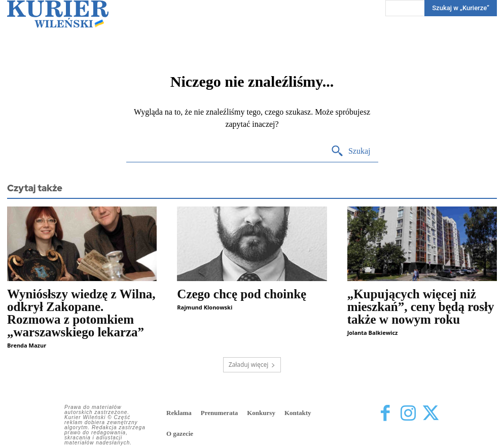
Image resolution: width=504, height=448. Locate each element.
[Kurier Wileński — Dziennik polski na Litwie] (58, 14)
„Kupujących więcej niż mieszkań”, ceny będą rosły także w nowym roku (421, 307)
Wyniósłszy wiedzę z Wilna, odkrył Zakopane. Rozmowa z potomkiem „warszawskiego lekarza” (81, 313)
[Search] (351, 151)
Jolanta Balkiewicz (373, 333)
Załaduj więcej (252, 365)
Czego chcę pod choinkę (242, 294)
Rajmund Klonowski (205, 307)
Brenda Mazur (27, 345)
